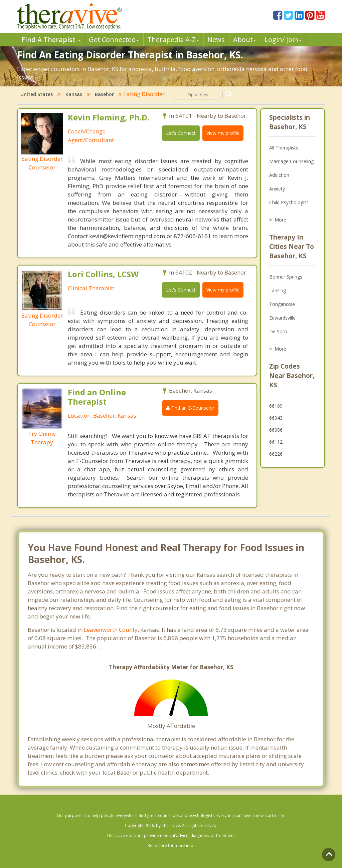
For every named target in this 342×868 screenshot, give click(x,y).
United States (37, 94)
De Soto (278, 331)
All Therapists (284, 148)
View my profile (223, 133)
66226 (276, 454)
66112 (276, 442)
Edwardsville (282, 318)
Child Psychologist (289, 202)
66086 (276, 430)
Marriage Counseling (291, 161)
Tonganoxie (282, 304)
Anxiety (277, 189)
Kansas (74, 94)
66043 (276, 418)
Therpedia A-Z (173, 40)
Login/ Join (283, 40)
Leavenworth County (111, 630)
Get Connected (114, 40)
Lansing (278, 290)
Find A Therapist (51, 40)
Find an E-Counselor (190, 408)
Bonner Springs (286, 277)
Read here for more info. (171, 845)
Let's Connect (181, 133)
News (216, 40)
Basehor (104, 94)
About (245, 40)
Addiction (279, 175)
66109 (276, 406)
